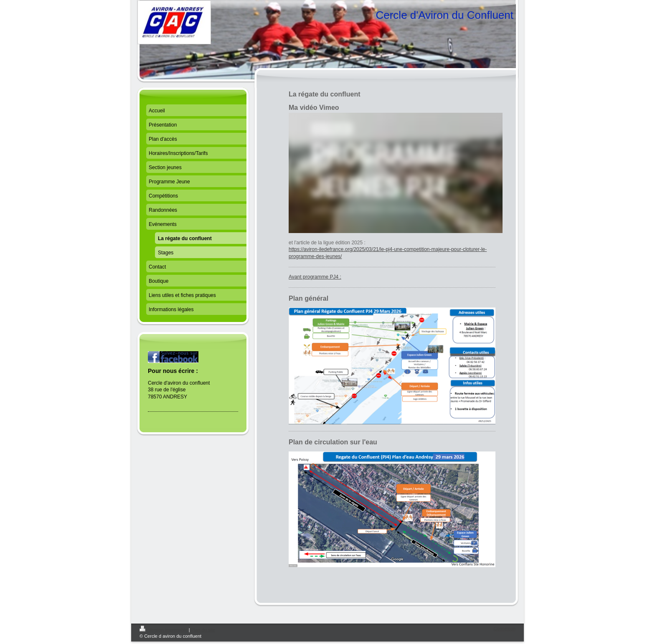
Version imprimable (164, 630)
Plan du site (203, 630)
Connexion (504, 629)
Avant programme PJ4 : (315, 277)
